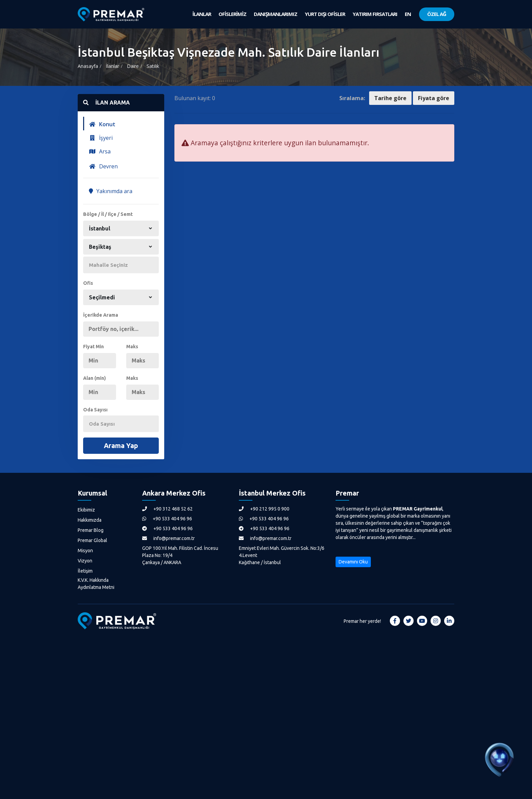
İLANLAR (202, 14)
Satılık (153, 66)
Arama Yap (121, 445)
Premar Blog (91, 530)
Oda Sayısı (95, 410)
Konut (102, 124)
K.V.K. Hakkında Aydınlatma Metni (96, 584)
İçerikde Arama (101, 315)
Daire (133, 66)
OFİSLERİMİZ (232, 14)
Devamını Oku (353, 562)
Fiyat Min (93, 347)
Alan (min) (94, 378)
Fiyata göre (434, 98)
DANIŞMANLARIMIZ (275, 14)
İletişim (85, 571)
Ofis (88, 283)
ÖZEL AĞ (437, 14)
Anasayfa (88, 66)
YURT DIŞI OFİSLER (325, 14)
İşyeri (101, 138)
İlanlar (112, 66)
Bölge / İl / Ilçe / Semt (108, 214)
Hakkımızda (90, 520)
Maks (132, 347)
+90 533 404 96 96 (167, 519)
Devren (103, 166)
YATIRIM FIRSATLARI (375, 14)
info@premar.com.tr (168, 538)
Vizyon (85, 561)
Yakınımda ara (111, 191)
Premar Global (92, 540)
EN (408, 14)
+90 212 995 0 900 (264, 509)
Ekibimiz (86, 510)
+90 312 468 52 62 (167, 509)
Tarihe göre (390, 98)
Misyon (85, 551)
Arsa (100, 151)
